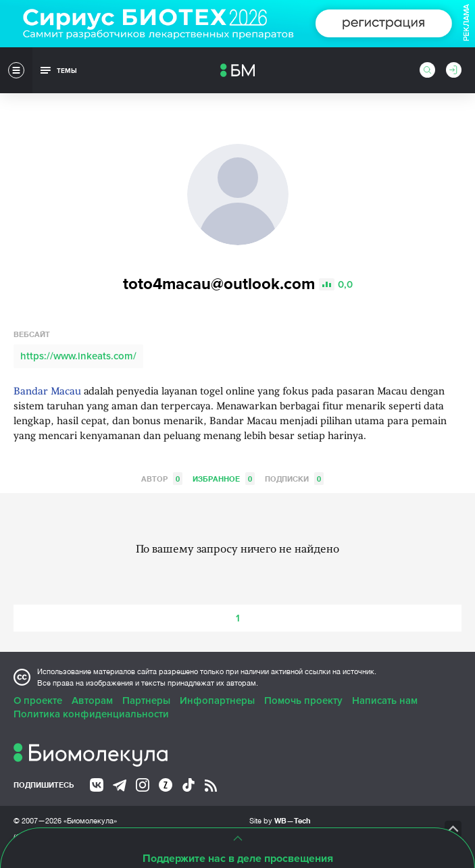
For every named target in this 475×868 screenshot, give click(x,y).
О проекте (38, 700)
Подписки (294, 479)
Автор (162, 479)
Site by (280, 820)
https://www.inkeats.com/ (78, 356)
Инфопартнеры (217, 700)
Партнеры (146, 700)
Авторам (92, 700)
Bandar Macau (47, 392)
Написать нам (385, 700)
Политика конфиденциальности (91, 714)
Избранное (224, 479)
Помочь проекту (303, 700)
